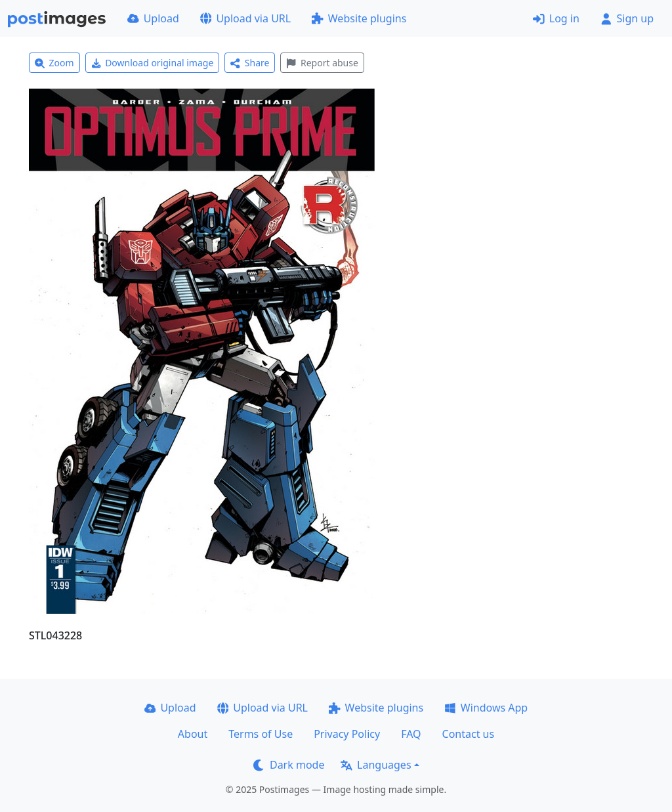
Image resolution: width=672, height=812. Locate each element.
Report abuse (322, 63)
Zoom (54, 63)
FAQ (411, 734)
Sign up (627, 18)
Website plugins (359, 18)
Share (250, 63)
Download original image (153, 63)
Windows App (486, 708)
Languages (376, 765)
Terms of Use (261, 734)
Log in (556, 18)
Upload (153, 18)
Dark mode (289, 765)
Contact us (469, 734)
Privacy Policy (347, 734)
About (193, 734)
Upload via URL (245, 18)
